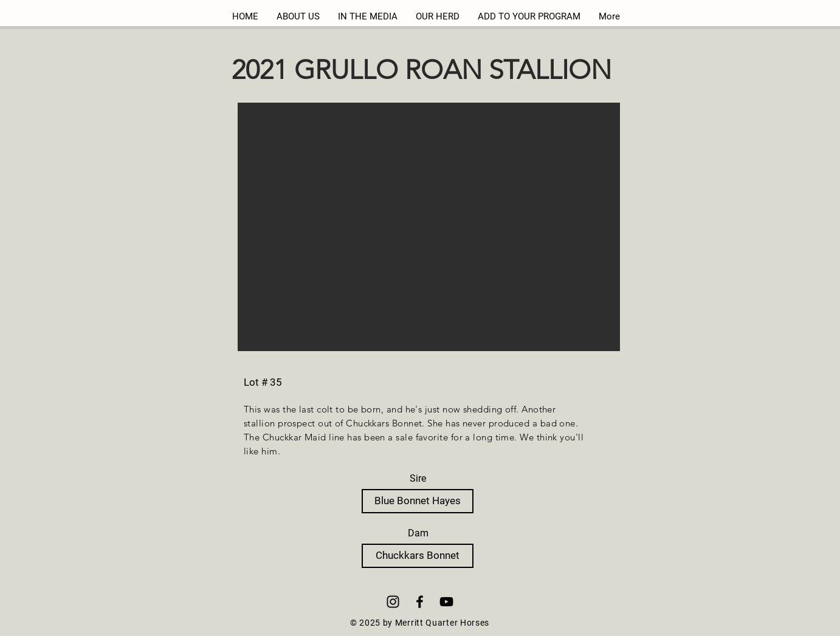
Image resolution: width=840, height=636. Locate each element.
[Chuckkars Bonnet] (418, 556)
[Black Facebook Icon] (420, 602)
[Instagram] (393, 602)
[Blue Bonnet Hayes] (418, 501)
